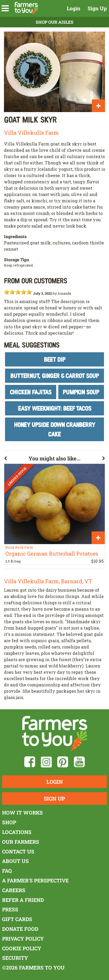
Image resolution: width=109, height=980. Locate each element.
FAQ (7, 871)
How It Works (22, 813)
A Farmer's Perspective (35, 880)
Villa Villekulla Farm (31, 133)
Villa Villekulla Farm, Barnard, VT (48, 581)
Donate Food (20, 929)
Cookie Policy (22, 948)
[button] (5, 8)
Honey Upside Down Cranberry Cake (55, 429)
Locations (17, 832)
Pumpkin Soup (81, 392)
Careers (14, 890)
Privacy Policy (23, 939)
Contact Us (18, 851)
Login (74, 8)
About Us (15, 861)
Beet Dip (55, 359)
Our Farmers (21, 842)
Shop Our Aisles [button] (54, 22)
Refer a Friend (23, 900)
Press (10, 909)
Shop (9, 822)
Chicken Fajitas (31, 392)
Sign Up (97, 8)
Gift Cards (17, 919)
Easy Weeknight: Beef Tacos (55, 408)
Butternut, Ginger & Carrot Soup (55, 376)
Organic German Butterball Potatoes (52, 554)
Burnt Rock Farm (19, 547)
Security (15, 958)
